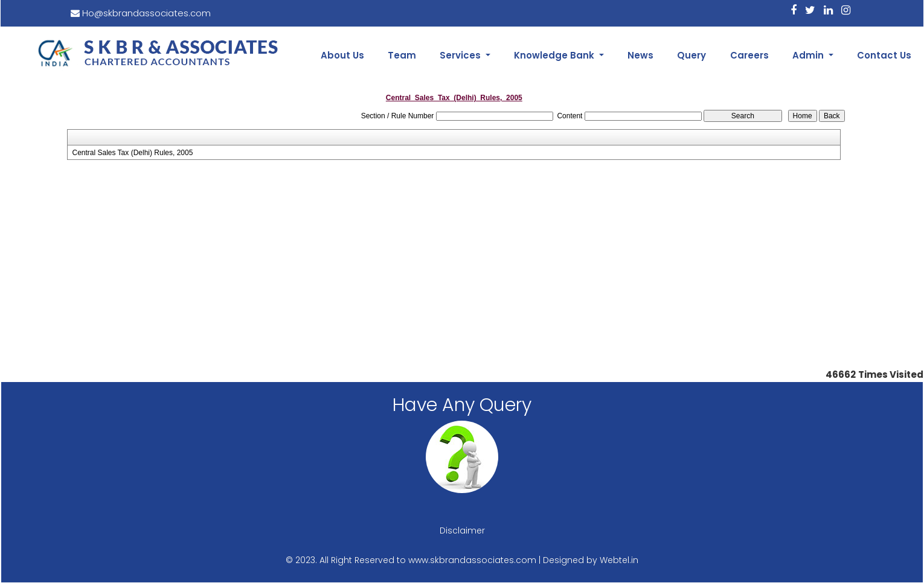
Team (402, 55)
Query (691, 55)
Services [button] (461, 55)
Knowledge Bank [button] (555, 55)
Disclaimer (462, 530)
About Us (342, 55)
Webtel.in (619, 560)
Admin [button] (809, 55)
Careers (749, 55)
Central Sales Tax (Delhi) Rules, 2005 (132, 153)
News (640, 55)
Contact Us (884, 55)
